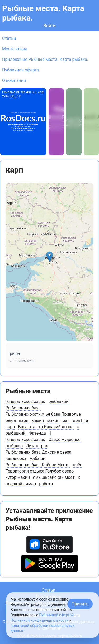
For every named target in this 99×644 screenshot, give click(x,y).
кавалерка (16, 458)
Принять (80, 604)
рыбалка (14, 446)
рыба (11, 421)
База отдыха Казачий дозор (46, 427)
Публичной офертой (56, 615)
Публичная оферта (21, 70)
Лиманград (37, 446)
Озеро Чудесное (65, 439)
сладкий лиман (21, 484)
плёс (77, 465)
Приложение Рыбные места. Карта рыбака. (45, 59)
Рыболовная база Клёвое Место (38, 465)
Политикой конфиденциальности (39, 620)
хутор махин (18, 477)
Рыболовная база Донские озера (38, 452)
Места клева (15, 49)
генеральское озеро (25, 402)
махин (38, 421)
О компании (14, 80)
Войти (49, 26)
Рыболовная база (23, 408)
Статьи (9, 38)
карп (24, 421)
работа (46, 484)
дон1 (78, 421)
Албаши (37, 458)
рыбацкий (59, 402)
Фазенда (37, 433)
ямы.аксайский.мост (54, 477)
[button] (49, 257)
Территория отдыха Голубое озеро (40, 471)
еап (66, 421)
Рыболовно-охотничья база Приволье (43, 414)
